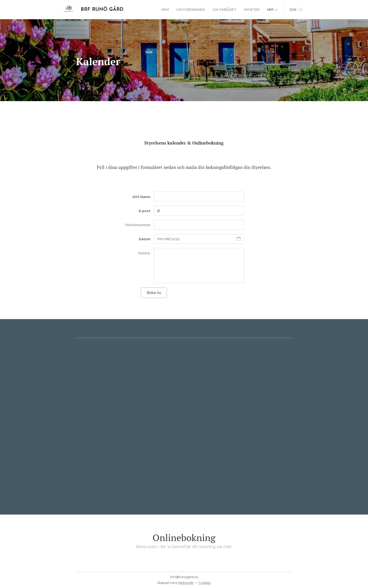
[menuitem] (170, 10)
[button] (296, 10)
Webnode (186, 583)
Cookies (205, 583)
